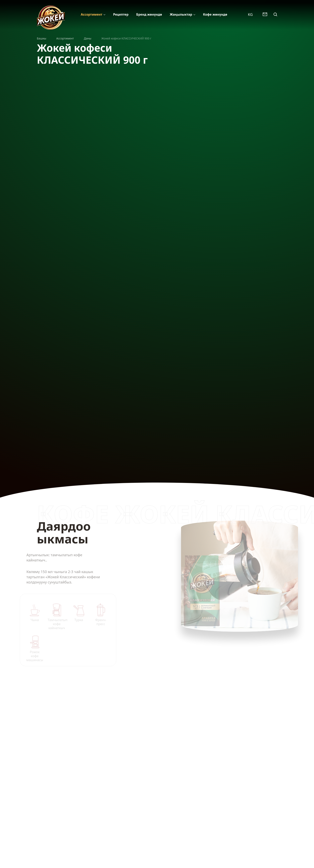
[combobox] (252, 14)
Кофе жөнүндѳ (215, 14)
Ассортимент (91, 14)
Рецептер (121, 14)
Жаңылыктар (181, 14)
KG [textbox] (250, 14)
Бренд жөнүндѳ (149, 14)
